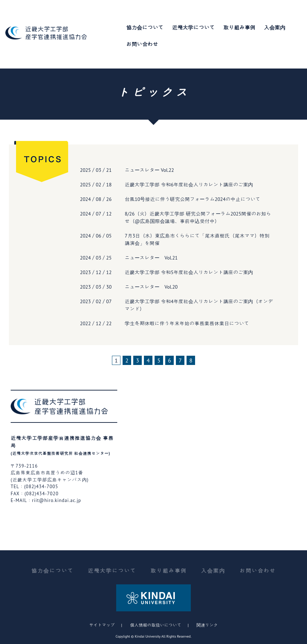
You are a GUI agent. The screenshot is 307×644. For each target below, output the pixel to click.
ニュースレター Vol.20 (151, 287)
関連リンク (207, 625)
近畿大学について (193, 28)
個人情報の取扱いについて (156, 625)
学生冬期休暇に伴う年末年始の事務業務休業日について (187, 323)
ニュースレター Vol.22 (149, 170)
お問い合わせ (142, 44)
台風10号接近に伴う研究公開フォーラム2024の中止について (193, 199)
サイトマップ (102, 625)
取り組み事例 (239, 28)
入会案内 (275, 28)
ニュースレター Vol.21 (151, 258)
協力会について (145, 28)
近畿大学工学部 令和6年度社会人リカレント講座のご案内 (189, 185)
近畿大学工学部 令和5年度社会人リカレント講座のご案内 (189, 272)
